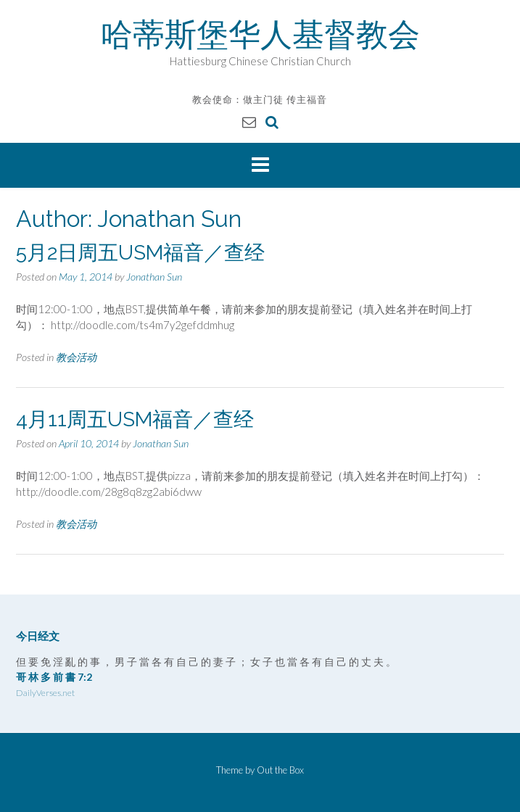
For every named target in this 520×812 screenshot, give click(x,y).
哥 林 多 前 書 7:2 (54, 677)
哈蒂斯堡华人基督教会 (260, 34)
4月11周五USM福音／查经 (135, 419)
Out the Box (280, 770)
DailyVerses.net (45, 693)
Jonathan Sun (154, 277)
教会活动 (76, 357)
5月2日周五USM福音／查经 (140, 253)
